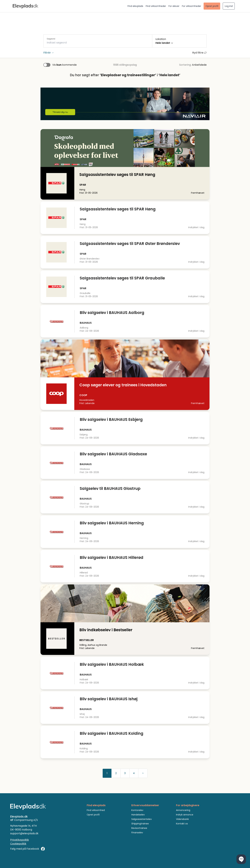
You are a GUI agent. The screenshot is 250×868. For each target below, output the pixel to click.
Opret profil (212, 6)
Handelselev (138, 815)
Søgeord (51, 39)
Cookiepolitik (18, 844)
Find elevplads (135, 6)
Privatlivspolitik (20, 840)
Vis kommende (64, 65)
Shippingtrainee (140, 824)
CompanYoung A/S (26, 820)
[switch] (47, 65)
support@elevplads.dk (24, 833)
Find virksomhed (96, 810)
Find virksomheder (156, 6)
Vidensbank (182, 819)
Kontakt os (182, 824)
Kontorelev (137, 810)
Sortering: (185, 65)
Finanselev (137, 833)
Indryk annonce (185, 815)
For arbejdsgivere (188, 805)
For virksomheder (191, 6)
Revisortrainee (139, 828)
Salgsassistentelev (142, 819)
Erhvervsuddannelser (145, 805)
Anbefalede (199, 65)
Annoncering (183, 810)
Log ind (229, 6)
